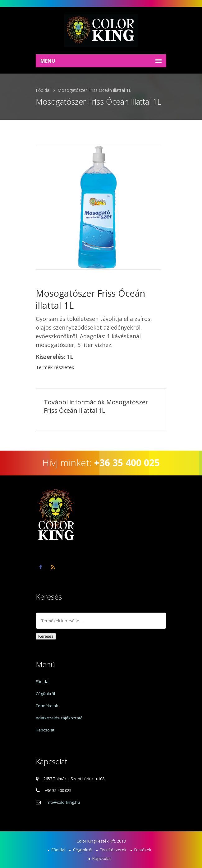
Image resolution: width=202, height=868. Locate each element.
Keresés (46, 636)
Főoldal (43, 90)
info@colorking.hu (63, 802)
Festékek (143, 850)
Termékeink (47, 706)
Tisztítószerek (113, 850)
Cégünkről (45, 694)
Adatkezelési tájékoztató (59, 718)
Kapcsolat (45, 730)
